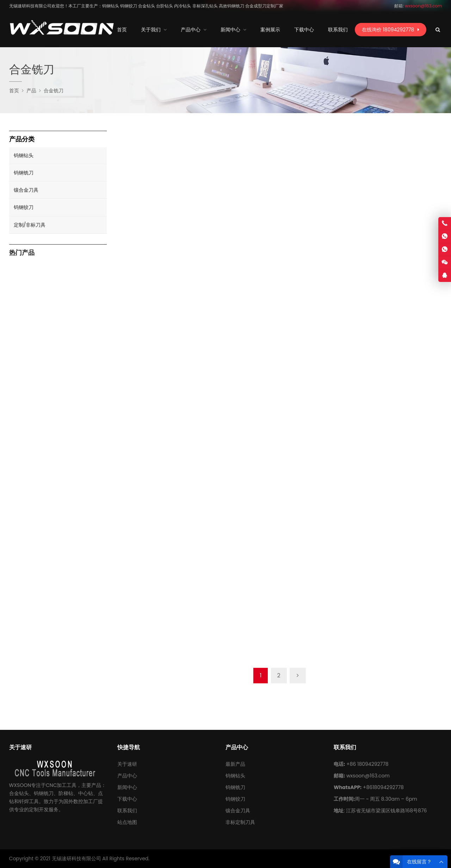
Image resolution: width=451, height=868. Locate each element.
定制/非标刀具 (30, 225)
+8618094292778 (383, 787)
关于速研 (127, 764)
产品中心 (127, 776)
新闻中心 (127, 787)
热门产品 (22, 253)
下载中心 (127, 799)
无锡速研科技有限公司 (76, 858)
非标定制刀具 (240, 822)
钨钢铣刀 (24, 173)
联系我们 (127, 811)
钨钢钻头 (24, 155)
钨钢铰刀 (24, 207)
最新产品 (235, 764)
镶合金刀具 (26, 190)
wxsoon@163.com (368, 776)
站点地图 (127, 822)
